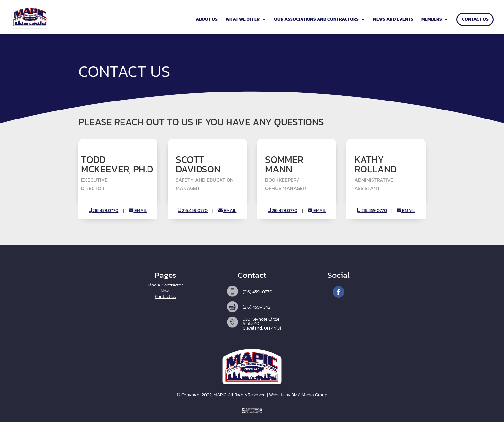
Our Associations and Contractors (316, 20)
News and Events (393, 20)
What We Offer (243, 20)
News (166, 291)
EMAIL (138, 211)
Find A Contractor (165, 285)
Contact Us (475, 20)
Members (432, 20)
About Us (207, 20)
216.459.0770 (104, 211)
